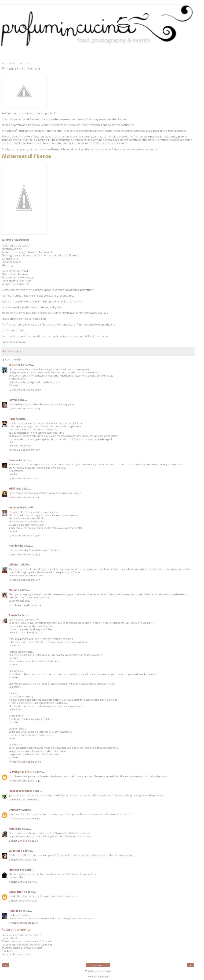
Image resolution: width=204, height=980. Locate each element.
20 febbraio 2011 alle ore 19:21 (25, 800)
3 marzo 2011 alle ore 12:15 (23, 860)
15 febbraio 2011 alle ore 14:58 (24, 555)
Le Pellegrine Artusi (21, 772)
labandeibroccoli (19, 791)
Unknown (14, 810)
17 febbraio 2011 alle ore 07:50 (25, 762)
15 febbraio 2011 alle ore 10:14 (24, 409)
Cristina (13, 565)
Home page (98, 965)
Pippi (12, 419)
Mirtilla (13, 489)
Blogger (104, 977)
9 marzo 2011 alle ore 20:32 (23, 923)
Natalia (13, 829)
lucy (11, 400)
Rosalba (14, 460)
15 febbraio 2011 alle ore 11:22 (24, 479)
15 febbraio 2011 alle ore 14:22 (24, 536)
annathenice (16, 508)
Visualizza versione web (98, 971)
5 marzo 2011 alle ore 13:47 (23, 901)
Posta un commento (16, 930)
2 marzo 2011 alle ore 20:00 (23, 841)
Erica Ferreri (16, 892)
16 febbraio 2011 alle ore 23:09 (25, 605)
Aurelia (13, 616)
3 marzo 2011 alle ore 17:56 (23, 882)
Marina (13, 590)
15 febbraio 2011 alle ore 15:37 (24, 580)
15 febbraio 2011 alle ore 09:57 (25, 390)
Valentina (15, 851)
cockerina (15, 365)
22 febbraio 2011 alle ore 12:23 (25, 819)
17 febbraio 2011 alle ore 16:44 (24, 781)
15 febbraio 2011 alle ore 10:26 (25, 450)
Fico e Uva (15, 870)
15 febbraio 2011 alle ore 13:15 (24, 498)
